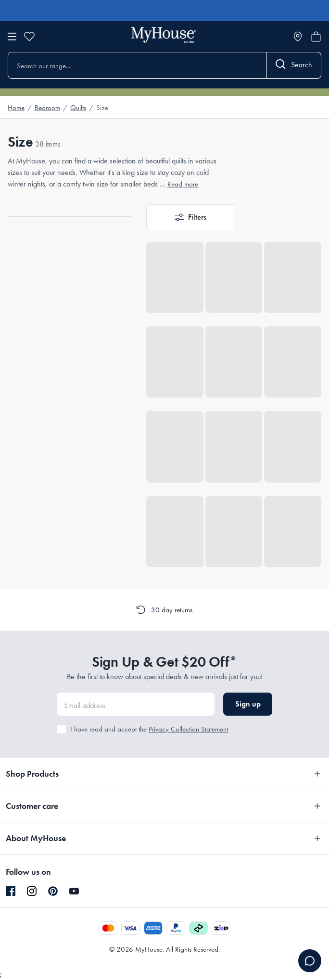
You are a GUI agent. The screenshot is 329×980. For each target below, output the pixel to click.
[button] (190, 217)
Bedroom (47, 108)
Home (16, 108)
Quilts (78, 108)
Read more (183, 184)
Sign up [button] (248, 704)
